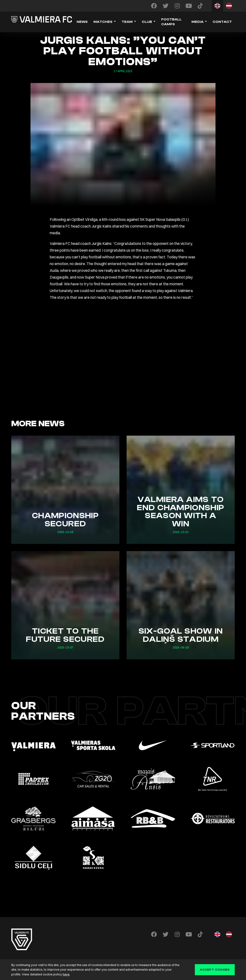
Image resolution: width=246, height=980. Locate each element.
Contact (222, 22)
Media (197, 22)
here (66, 974)
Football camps (171, 22)
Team (127, 22)
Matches (103, 22)
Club (147, 22)
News (82, 22)
